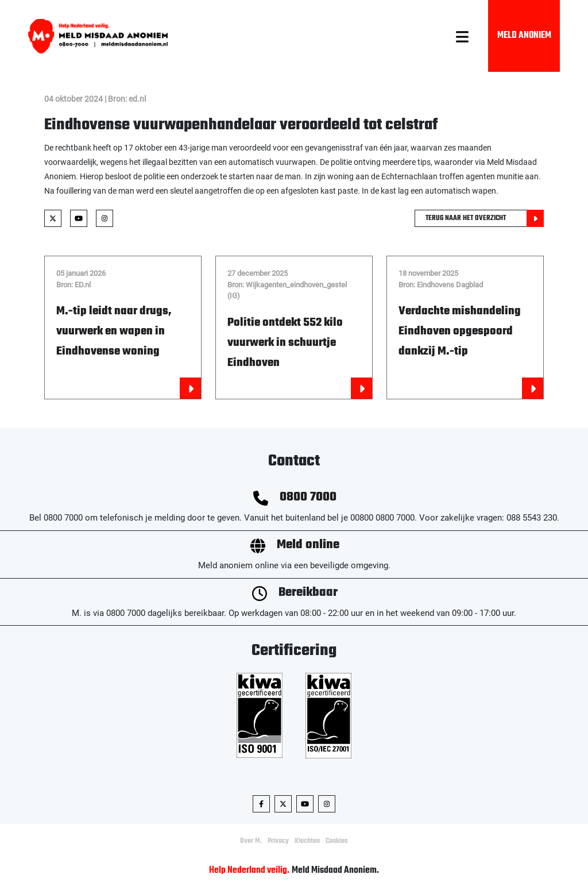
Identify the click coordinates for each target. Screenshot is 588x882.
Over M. (251, 841)
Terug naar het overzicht (485, 218)
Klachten (307, 841)
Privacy (278, 841)
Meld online (308, 545)
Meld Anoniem (524, 36)
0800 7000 (308, 497)
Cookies (337, 841)
